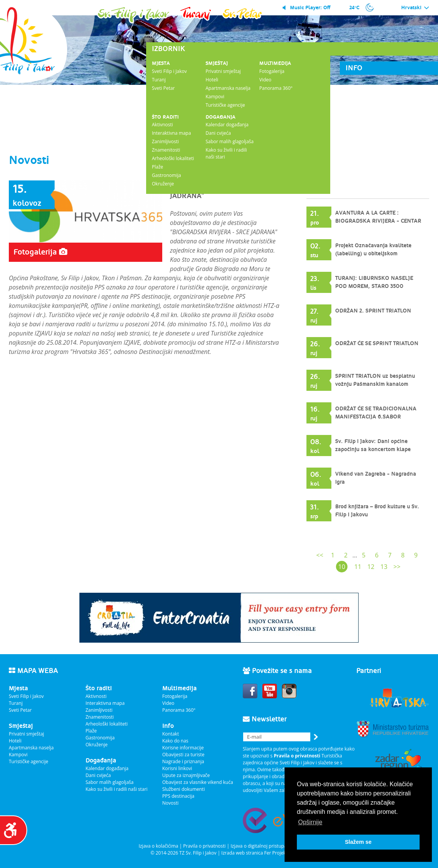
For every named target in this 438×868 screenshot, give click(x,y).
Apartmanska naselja (228, 88)
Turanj (159, 80)
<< (320, 555)
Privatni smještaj (223, 71)
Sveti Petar (163, 88)
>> (397, 567)
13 (384, 567)
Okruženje (163, 184)
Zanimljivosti (165, 141)
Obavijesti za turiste (183, 755)
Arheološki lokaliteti (173, 158)
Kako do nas (175, 741)
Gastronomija (166, 175)
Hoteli (212, 80)
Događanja (221, 117)
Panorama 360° (276, 88)
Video (265, 80)
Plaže (157, 167)
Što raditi (165, 117)
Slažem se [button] (358, 842)
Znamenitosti (166, 150)
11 (358, 567)
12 (371, 567)
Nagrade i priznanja (183, 761)
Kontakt (170, 734)
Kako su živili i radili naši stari (116, 789)
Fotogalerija (272, 71)
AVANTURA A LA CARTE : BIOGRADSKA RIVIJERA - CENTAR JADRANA (378, 221)
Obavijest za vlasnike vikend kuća (198, 782)
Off (327, 7)
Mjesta (161, 63)
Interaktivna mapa (171, 133)
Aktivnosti (162, 125)
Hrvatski (415, 8)
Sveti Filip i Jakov (169, 71)
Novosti (170, 803)
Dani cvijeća (218, 133)
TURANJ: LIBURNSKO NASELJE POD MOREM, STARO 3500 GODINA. (374, 286)
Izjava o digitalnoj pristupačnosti (265, 846)
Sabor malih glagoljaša (230, 141)
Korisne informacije (183, 748)
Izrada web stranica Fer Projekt (254, 853)
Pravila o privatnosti (205, 846)
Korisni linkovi (177, 768)
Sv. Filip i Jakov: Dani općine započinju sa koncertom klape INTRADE (373, 450)
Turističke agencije (225, 105)
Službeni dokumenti (184, 789)
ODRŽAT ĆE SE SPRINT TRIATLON (377, 344)
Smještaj (217, 63)
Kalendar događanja (227, 125)
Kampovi (215, 97)
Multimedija (275, 63)
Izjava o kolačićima (158, 846)
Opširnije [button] (310, 822)
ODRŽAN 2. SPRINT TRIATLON (373, 311)
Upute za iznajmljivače (186, 775)
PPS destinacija (178, 796)
